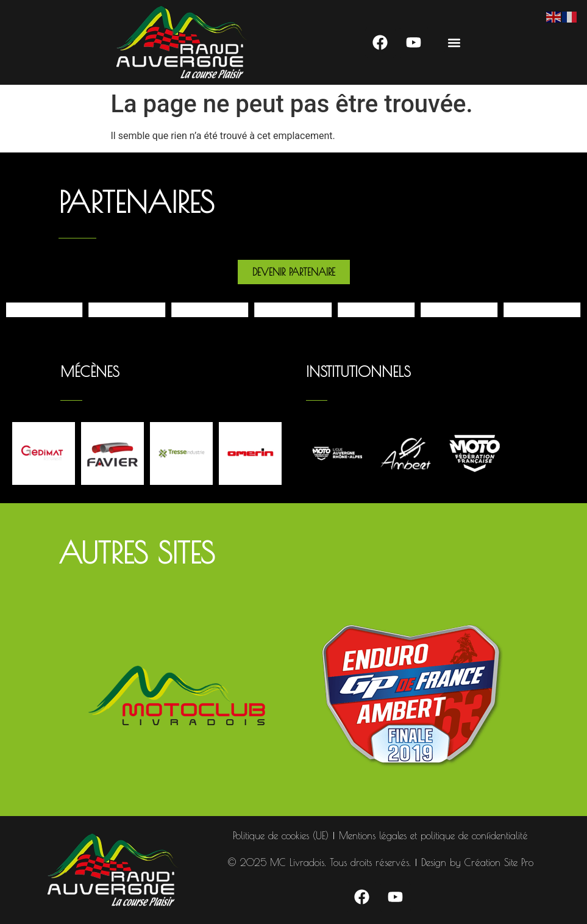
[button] (454, 42)
